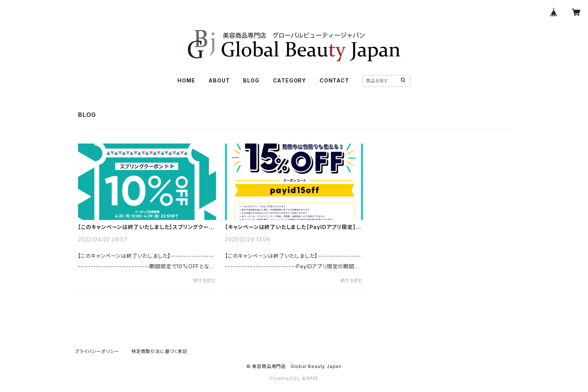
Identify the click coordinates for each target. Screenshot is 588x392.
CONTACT (334, 80)
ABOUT (219, 80)
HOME (186, 80)
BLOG (251, 80)
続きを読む (205, 281)
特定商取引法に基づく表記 (159, 351)
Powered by (294, 378)
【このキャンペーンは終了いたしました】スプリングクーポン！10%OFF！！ (146, 227)
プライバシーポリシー (97, 351)
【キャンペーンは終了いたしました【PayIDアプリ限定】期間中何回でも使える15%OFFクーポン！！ (293, 227)
